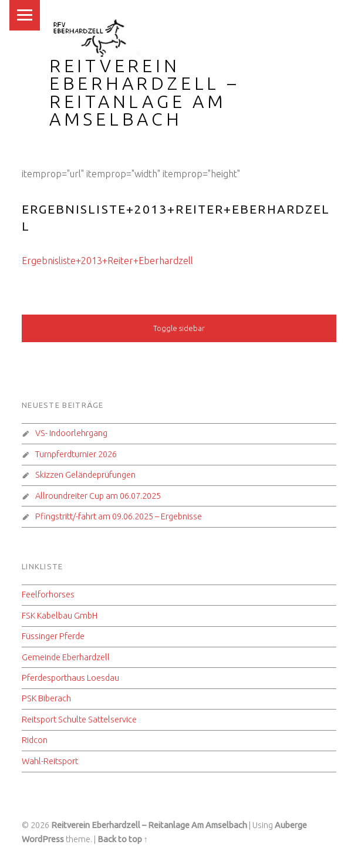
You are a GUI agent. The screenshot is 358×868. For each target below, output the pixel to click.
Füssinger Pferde (53, 636)
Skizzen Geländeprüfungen (85, 475)
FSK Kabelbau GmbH (60, 616)
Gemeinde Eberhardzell (66, 657)
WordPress (43, 839)
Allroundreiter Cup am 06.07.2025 (98, 496)
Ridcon (35, 740)
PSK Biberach (46, 698)
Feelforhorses (48, 595)
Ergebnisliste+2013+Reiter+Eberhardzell (107, 261)
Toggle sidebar (179, 328)
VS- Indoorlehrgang (71, 433)
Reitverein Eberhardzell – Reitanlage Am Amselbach (144, 92)
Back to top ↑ (123, 839)
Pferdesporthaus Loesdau (70, 678)
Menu (25, 15)
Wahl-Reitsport (50, 761)
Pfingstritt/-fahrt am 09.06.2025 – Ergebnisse (119, 516)
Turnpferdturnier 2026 (76, 454)
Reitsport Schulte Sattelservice (79, 720)
